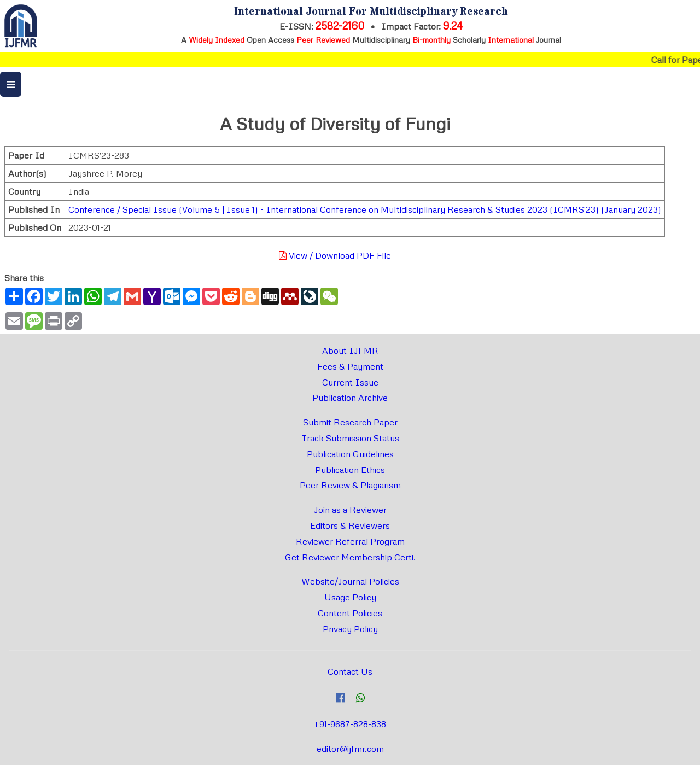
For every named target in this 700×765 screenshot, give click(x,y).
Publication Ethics (350, 470)
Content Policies (350, 613)
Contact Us (350, 671)
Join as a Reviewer (350, 510)
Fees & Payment (350, 366)
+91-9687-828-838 (350, 724)
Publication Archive (350, 398)
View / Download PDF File (335, 255)
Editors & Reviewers (350, 525)
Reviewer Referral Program (350, 541)
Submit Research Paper (350, 422)
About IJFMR (350, 351)
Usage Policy (350, 597)
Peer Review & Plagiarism (350, 485)
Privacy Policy (350, 629)
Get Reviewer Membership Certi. (350, 557)
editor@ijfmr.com (350, 749)
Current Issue (350, 382)
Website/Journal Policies (350, 581)
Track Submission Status (350, 438)
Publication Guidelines (350, 454)
